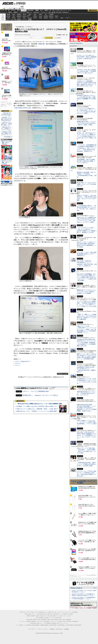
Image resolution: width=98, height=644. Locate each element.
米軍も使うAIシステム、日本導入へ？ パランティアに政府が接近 (37, 411)
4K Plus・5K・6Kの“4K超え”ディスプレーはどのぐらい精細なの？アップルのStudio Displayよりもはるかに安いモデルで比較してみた (87, 136)
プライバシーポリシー (43, 629)
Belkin (56, 16)
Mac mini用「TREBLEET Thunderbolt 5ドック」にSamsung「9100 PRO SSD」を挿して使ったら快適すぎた (87, 263)
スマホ (58, 10)
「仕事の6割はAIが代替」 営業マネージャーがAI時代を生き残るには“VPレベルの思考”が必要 (86, 464)
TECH (18, 10)
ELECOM (8, 16)
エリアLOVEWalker (28, 625)
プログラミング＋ (54, 621)
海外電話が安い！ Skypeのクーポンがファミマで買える (40, 395)
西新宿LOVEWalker (45, 625)
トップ (2, 10)
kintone (19, 18)
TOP (21, 612)
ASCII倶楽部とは (8, 137)
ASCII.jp (8, 3)
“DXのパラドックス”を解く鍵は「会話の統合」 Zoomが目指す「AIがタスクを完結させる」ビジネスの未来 (86, 451)
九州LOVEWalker (61, 625)
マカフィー (8, 20)
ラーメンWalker (19, 625)
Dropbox (35, 18)
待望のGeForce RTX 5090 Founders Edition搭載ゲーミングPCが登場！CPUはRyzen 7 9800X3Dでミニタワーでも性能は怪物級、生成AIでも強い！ (87, 408)
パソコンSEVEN (30, 14)
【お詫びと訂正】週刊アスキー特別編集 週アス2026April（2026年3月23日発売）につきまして (83, 595)
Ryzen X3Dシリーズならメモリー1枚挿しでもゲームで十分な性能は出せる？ (87, 184)
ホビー (42, 10)
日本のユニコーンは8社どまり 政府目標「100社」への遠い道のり (37, 409)
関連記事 (42, 44)
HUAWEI (46, 16)
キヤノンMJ (14, 20)
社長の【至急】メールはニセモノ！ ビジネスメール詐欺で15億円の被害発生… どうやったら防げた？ (87, 423)
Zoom (62, 18)
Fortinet (51, 18)
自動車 (37, 10)
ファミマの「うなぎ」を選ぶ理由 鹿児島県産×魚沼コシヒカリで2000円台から (87, 254)
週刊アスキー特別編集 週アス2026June (7, 143)
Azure (24, 18)
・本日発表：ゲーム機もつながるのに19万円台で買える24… (6, 119)
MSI (35, 14)
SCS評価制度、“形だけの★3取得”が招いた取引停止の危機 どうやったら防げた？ (86, 161)
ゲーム (69, 10)
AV (50, 10)
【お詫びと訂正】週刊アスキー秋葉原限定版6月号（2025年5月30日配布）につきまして (83, 598)
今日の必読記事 (33, 623)
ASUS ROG (19, 16)
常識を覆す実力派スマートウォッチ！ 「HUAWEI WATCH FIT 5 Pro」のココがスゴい (87, 393)
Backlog (46, 18)
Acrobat (14, 18)
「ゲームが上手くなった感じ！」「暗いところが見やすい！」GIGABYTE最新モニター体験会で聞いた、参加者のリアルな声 (87, 230)
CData (40, 18)
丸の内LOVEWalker (69, 625)
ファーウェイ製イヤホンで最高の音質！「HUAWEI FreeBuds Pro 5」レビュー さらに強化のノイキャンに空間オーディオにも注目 (87, 304)
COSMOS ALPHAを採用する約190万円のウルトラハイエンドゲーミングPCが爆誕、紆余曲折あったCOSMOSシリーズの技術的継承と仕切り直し (86, 343)
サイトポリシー (32, 629)
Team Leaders (46, 621)
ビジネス (13, 10)
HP (46, 14)
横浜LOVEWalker (36, 625)
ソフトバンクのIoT (67, 18)
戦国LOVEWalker (78, 625)
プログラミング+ (44, 12)
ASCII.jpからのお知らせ (76, 588)
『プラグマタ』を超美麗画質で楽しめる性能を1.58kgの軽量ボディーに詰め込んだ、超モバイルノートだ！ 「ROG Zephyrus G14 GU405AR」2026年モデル (87, 148)
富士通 (8, 14)
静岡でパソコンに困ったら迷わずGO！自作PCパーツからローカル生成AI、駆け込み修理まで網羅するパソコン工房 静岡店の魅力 (87, 356)
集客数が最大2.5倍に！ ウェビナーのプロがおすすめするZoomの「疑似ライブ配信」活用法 (86, 123)
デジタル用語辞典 (47, 623)
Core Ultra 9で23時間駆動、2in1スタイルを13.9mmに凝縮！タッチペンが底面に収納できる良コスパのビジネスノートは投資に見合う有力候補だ (87, 277)
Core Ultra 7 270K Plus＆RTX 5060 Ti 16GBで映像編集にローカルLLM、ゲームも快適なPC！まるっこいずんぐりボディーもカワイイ (87, 435)
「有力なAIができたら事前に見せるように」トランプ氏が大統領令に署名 (39, 404)
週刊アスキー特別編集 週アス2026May (7, 162)
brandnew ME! (30, 20)
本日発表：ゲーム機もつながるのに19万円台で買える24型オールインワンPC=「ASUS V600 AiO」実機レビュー (51, 406)
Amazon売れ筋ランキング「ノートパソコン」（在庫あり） (6, 27)
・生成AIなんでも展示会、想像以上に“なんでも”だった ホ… (6, 133)
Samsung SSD (29, 620)
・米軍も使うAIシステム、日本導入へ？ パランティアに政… (6, 129)
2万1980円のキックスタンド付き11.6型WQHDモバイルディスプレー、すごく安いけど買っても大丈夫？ (87, 381)
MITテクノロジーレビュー (63, 623)
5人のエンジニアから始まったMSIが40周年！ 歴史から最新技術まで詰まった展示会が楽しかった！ (87, 58)
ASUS (40, 14)
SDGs (50, 12)
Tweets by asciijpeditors (76, 43)
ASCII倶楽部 (93, 10)
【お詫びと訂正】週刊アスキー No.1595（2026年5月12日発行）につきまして (84, 591)
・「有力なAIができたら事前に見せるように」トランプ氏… (6, 114)
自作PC (46, 10)
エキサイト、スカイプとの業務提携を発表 (35, 391)
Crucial (40, 16)
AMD (14, 16)
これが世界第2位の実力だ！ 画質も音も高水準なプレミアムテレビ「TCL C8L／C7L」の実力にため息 (87, 208)
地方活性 (54, 12)
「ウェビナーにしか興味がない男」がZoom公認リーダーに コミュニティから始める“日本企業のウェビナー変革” (86, 111)
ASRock (35, 16)
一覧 (42, 38)
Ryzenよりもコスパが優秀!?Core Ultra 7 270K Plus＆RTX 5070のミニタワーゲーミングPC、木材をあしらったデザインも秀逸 (86, 220)
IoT (9, 10)
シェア (31, 37)
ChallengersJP (65, 12)
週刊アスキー (29, 12)
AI (6, 10)
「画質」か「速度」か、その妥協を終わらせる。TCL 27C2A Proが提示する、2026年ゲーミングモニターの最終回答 (87, 317)
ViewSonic (51, 16)
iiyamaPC (19, 14)
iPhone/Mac (31, 10)
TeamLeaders (36, 12)
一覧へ (95, 588)
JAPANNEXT (19, 20)
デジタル (20, 3)
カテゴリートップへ (63, 374)
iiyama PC (44, 614)
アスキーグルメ (23, 12)
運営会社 (52, 629)
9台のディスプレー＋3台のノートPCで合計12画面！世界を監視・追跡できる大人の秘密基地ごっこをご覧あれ (87, 244)
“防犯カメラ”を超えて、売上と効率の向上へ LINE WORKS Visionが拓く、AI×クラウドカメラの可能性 (87, 198)
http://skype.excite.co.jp (23, 108)
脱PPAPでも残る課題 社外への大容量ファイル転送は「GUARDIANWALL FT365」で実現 (87, 175)
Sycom (24, 14)
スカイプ (17, 365)
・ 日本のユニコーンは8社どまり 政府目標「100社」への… (7, 124)
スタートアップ (63, 10)
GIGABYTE (24, 16)
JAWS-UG (33, 616)
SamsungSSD (29, 16)
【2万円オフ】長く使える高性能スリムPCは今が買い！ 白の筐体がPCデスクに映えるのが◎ (86, 71)
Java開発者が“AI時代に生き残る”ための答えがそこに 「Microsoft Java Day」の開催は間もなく (86, 369)
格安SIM (10, 12)
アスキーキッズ (4, 12)
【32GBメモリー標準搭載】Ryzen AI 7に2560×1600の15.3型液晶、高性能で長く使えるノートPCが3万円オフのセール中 (87, 84)
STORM (71, 614)
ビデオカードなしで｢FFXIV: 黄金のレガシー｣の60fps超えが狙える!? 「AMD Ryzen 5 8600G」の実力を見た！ (86, 474)
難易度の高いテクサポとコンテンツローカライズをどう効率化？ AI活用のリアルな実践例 (87, 292)
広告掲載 (66, 629)
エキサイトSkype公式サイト (23, 361)
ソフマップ (24, 20)
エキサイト (18, 363)
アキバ (54, 10)
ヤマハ (57, 18)
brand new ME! (58, 618)
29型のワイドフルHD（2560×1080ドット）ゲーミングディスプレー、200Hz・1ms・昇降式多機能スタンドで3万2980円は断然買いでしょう (87, 329)
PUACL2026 (59, 12)
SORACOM (44, 620)
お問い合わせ (59, 629)
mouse (14, 14)
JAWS (8, 18)
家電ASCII (16, 12)
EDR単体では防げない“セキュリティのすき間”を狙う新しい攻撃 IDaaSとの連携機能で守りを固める (87, 98)
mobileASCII (54, 623)
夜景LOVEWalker (53, 625)
